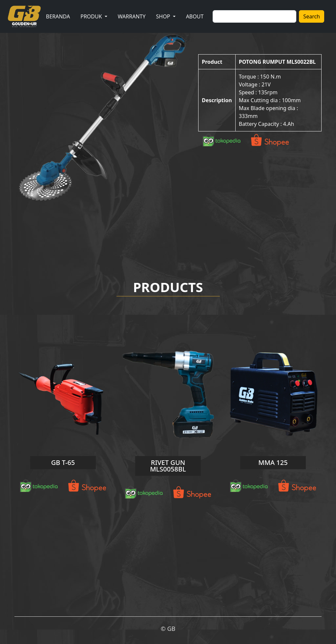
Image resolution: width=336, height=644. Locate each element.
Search (312, 16)
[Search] (254, 16)
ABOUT (195, 16)
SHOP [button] (164, 16)
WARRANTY (132, 16)
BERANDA (58, 16)
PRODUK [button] (92, 16)
